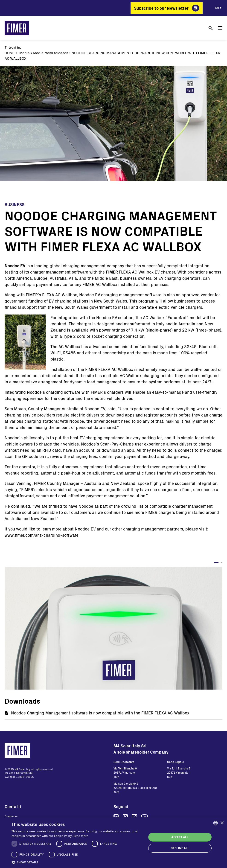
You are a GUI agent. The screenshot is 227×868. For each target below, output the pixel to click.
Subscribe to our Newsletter (161, 8)
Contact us (11, 816)
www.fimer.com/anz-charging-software (42, 535)
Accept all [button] (180, 837)
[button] (77, 862)
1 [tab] (216, 563)
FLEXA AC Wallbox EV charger (147, 272)
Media (25, 53)
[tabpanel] (113, 628)
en (217, 8)
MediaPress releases (51, 53)
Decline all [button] (180, 848)
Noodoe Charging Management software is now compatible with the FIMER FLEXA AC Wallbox (100, 713)
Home (10, 53)
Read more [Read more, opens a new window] (81, 836)
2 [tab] (222, 563)
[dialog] (113, 843)
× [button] (222, 823)
